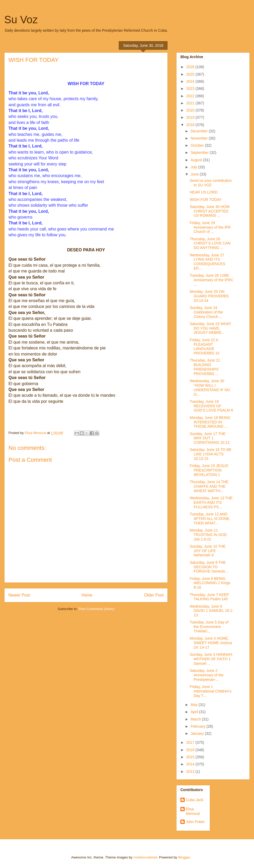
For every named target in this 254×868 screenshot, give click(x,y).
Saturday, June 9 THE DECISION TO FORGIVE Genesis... (209, 567)
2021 (191, 103)
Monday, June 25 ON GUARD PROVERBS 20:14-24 (209, 296)
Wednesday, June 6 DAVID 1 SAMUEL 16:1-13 (212, 611)
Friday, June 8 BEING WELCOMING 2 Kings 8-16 (210, 583)
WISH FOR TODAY (206, 200)
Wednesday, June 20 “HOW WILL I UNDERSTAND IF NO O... (210, 387)
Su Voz (21, 20)
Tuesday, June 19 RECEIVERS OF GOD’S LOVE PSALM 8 (211, 406)
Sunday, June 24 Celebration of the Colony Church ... (206, 312)
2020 (191, 110)
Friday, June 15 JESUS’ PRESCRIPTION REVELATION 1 (209, 470)
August (197, 160)
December (199, 131)
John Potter (195, 822)
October (198, 145)
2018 (191, 125)
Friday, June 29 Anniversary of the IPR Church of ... (210, 227)
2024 (191, 81)
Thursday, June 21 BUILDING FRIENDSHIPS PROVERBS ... (205, 367)
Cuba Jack (194, 800)
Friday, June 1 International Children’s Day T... (211, 691)
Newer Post (19, 595)
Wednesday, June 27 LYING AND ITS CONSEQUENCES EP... (207, 262)
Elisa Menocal (193, 811)
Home (87, 595)
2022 (191, 96)
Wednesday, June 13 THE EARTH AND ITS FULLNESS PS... (211, 502)
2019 (191, 117)
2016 (191, 750)
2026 (191, 67)
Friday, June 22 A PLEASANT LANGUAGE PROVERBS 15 (205, 347)
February (198, 726)
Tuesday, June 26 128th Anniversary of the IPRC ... (212, 280)
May (194, 705)
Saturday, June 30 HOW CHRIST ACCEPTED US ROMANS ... (210, 211)
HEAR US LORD (204, 192)
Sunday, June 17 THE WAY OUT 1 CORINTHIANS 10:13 (210, 438)
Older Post (154, 595)
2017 (191, 742)
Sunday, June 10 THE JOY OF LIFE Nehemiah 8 (208, 551)
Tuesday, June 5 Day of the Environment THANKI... (209, 627)
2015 (191, 757)
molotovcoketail (145, 857)
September (200, 153)
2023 (191, 89)
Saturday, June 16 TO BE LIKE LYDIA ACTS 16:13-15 (211, 454)
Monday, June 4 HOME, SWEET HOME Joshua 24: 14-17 (211, 643)
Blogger (184, 857)
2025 (191, 74)
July (194, 167)
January (198, 733)
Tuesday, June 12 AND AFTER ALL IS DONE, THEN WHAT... (210, 519)
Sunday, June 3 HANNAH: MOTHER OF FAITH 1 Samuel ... (211, 659)
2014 (191, 764)
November (199, 138)
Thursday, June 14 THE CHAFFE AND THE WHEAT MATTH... (209, 486)
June (195, 174)
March (196, 719)
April (195, 712)
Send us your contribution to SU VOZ (211, 183)
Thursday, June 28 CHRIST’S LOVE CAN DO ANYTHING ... (210, 243)
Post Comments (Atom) (96, 609)
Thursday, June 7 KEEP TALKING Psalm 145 (209, 597)
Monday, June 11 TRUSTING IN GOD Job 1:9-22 (208, 535)
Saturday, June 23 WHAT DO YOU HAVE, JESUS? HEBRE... (210, 328)
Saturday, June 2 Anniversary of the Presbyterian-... (207, 675)
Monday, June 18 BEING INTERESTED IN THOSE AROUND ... (210, 422)
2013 (191, 772)
